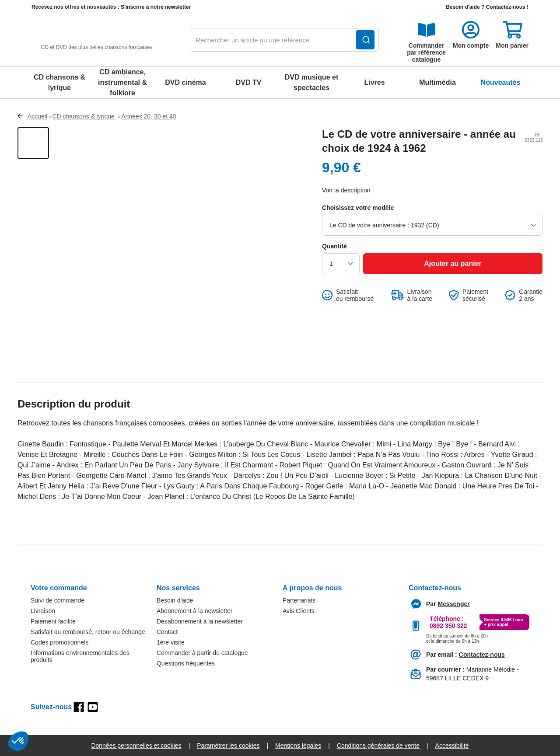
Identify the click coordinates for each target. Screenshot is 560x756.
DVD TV (249, 82)
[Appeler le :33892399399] (457, 637)
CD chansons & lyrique (59, 82)
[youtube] (93, 707)
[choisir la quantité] (341, 264)
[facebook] (79, 707)
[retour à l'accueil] (97, 40)
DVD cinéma (185, 82)
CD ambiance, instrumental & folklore (122, 82)
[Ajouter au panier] (453, 264)
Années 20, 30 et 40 (149, 116)
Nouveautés (501, 82)
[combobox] (284, 40)
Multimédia (437, 82)
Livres (374, 82)
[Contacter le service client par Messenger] (454, 604)
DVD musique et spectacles (312, 82)
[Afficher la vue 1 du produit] (33, 143)
